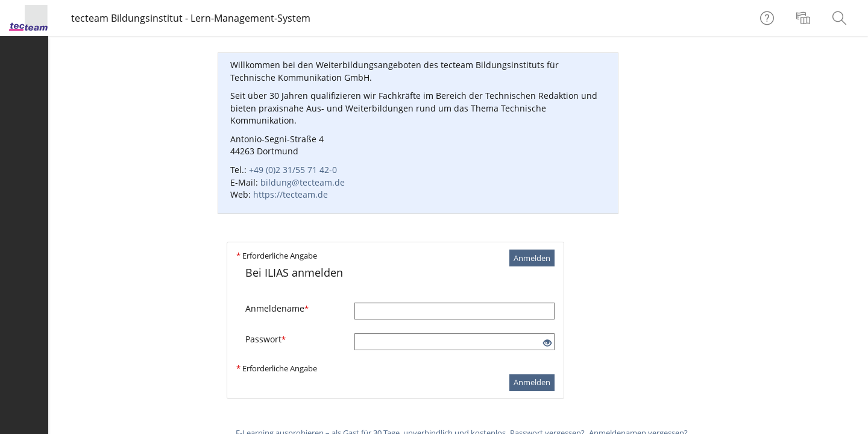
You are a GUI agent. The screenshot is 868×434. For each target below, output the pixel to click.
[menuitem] (805, 18)
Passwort (266, 339)
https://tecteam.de (291, 194)
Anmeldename (277, 308)
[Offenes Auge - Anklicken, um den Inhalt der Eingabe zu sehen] (547, 343)
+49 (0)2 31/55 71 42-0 (293, 170)
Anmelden (532, 258)
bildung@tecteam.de (303, 182)
